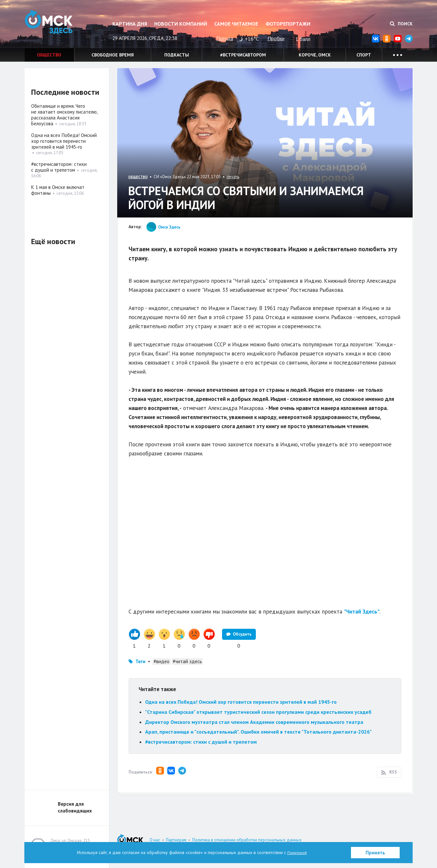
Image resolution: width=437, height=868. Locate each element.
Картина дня (130, 24)
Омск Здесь (57, 26)
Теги (140, 661)
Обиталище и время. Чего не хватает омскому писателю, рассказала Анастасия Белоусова (64, 115)
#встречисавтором (243, 55)
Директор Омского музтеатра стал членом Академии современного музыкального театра (254, 722)
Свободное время (113, 55)
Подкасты (177, 55)
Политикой (297, 852)
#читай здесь (187, 661)
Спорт (364, 55)
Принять (375, 853)
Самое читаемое (236, 24)
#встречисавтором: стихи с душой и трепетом (201, 742)
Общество (49, 55)
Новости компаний (181, 24)
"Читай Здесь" (362, 612)
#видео (162, 661)
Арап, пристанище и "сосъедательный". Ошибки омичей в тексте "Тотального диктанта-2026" (258, 732)
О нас (155, 840)
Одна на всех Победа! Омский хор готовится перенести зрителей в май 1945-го (241, 702)
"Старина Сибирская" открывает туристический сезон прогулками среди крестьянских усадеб (258, 712)
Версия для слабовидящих (75, 807)
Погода (225, 38)
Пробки (276, 38)
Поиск (401, 24)
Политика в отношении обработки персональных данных (247, 840)
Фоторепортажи (288, 24)
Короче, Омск (315, 55)
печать (233, 177)
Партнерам (176, 840)
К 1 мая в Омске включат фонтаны (58, 190)
